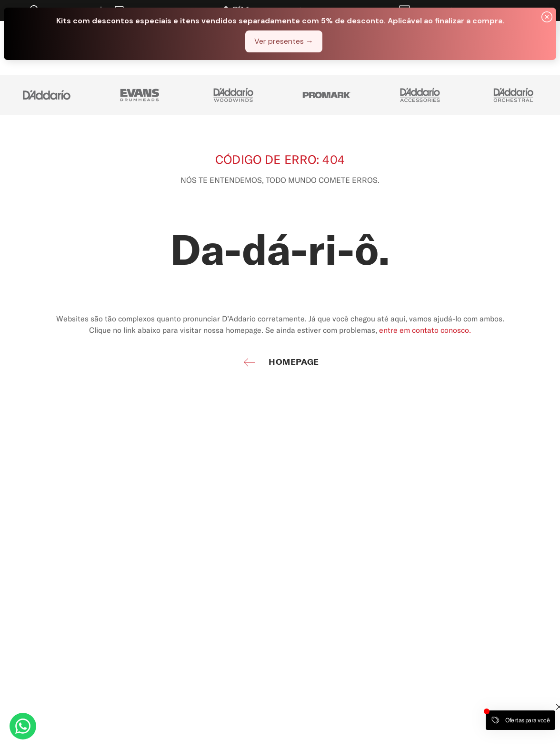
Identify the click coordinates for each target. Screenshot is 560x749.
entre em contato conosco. (425, 330)
